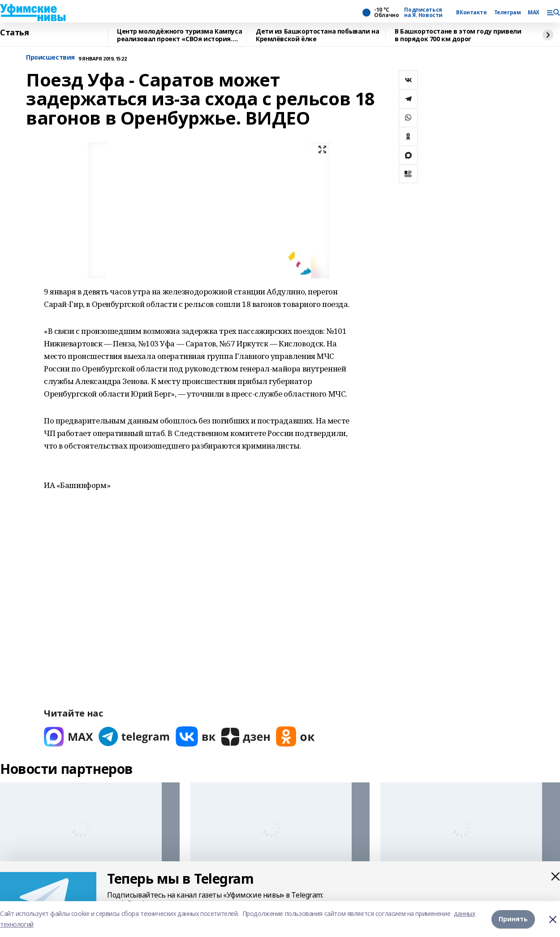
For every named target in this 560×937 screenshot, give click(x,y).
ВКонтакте (471, 13)
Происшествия (50, 58)
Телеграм (508, 13)
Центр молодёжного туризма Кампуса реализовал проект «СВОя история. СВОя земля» (179, 35)
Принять (513, 919)
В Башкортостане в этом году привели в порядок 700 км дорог (458, 35)
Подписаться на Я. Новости (423, 13)
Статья (14, 33)
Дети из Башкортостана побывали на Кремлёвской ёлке (317, 35)
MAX (534, 13)
